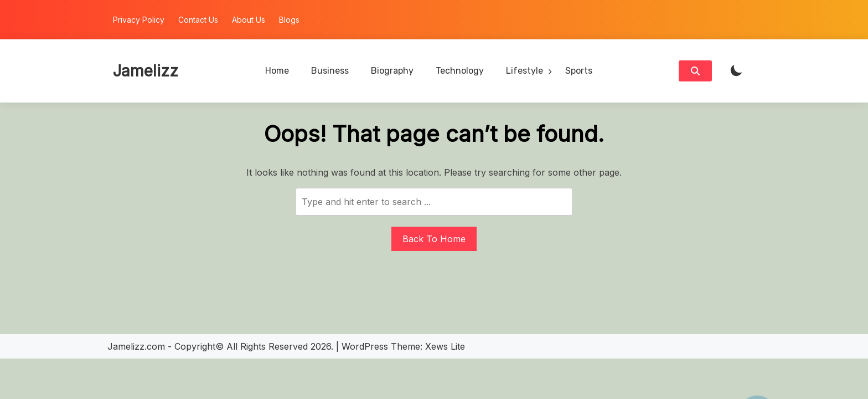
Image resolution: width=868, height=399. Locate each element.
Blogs (289, 20)
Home (277, 71)
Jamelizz (146, 71)
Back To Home (434, 239)
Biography (392, 71)
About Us (249, 20)
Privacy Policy (139, 20)
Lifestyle (525, 71)
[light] (736, 71)
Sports (579, 71)
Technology (460, 71)
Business (330, 71)
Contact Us (198, 20)
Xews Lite (445, 346)
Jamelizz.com (136, 346)
